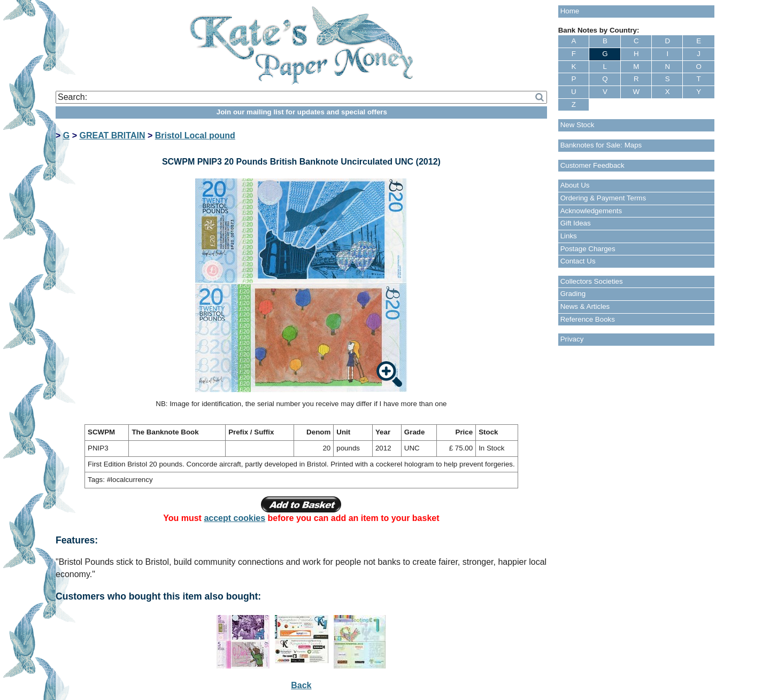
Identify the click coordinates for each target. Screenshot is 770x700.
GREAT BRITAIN (112, 135)
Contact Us (578, 261)
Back (301, 685)
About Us (575, 185)
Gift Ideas (576, 223)
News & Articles (585, 306)
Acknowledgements (591, 211)
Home (570, 11)
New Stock (577, 125)
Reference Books (588, 319)
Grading (573, 294)
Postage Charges (588, 249)
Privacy (572, 339)
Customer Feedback (592, 165)
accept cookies (234, 518)
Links (569, 236)
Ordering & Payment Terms (603, 198)
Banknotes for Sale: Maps (601, 145)
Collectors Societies (592, 281)
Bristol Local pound (195, 135)
